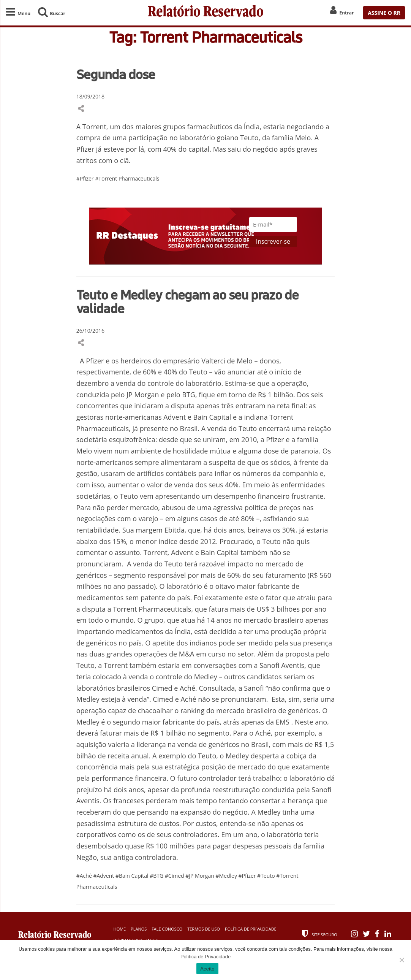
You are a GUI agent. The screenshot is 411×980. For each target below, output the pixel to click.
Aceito (207, 969)
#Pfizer (86, 178)
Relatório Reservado (206, 13)
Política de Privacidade (251, 929)
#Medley (227, 876)
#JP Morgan (200, 876)
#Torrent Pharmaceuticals (127, 178)
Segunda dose (116, 74)
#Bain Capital (133, 876)
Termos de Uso (204, 929)
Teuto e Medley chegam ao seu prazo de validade (187, 301)
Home (120, 929)
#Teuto (267, 876)
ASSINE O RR (384, 13)
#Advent (104, 876)
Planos (139, 929)
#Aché (85, 876)
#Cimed (175, 876)
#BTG (157, 876)
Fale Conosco (167, 929)
